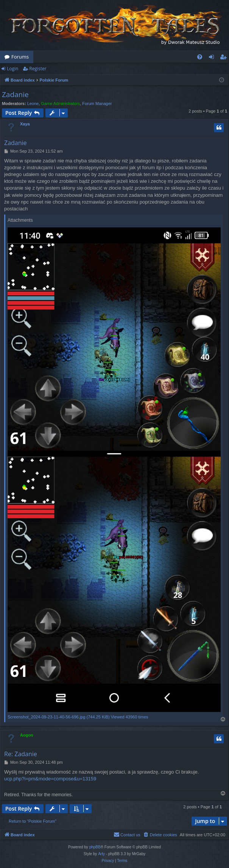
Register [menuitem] (225, 58)
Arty (101, 854)
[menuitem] (200, 57)
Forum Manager (97, 103)
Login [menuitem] (213, 58)
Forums (20, 57)
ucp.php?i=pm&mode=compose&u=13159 (50, 779)
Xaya (25, 124)
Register (38, 69)
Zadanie (15, 94)
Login (12, 69)
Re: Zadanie (21, 754)
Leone (33, 103)
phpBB (95, 847)
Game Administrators (60, 103)
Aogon (27, 735)
